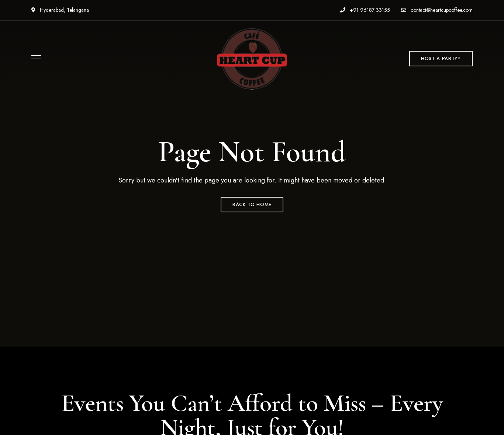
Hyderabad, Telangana (60, 10)
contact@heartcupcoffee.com (437, 10)
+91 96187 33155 (365, 10)
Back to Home (252, 204)
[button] (441, 59)
